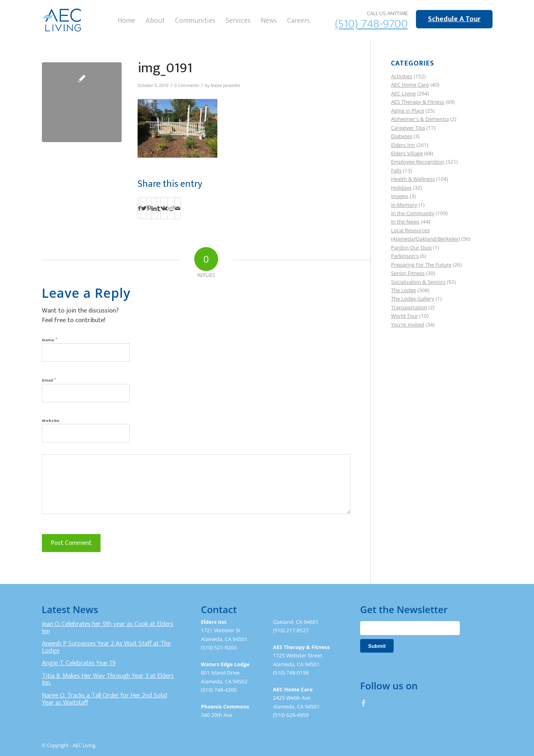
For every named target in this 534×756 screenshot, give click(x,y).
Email (49, 380)
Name (50, 339)
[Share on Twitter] (144, 208)
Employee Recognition (418, 162)
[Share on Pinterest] (149, 208)
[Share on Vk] (164, 208)
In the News (405, 222)
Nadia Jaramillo (225, 85)
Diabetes (401, 136)
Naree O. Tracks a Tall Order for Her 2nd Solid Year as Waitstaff (104, 699)
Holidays (401, 188)
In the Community (413, 213)
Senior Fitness (408, 273)
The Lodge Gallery (412, 299)
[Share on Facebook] (139, 208)
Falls (396, 170)
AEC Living (403, 93)
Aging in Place (407, 111)
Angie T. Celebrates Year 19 (79, 663)
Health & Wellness (413, 179)
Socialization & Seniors (418, 282)
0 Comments (187, 85)
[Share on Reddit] (171, 208)
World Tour (404, 316)
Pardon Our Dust (411, 247)
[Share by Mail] (178, 208)
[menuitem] (126, 20)
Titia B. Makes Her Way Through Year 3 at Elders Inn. (108, 679)
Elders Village (407, 153)
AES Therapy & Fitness (418, 102)
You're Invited (407, 325)
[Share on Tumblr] (159, 208)
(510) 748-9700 (371, 24)
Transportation (409, 307)
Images (399, 196)
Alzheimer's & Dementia (420, 119)
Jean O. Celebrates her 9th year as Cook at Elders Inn (108, 627)
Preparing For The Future (421, 265)
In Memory (404, 205)
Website (51, 421)
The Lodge (403, 290)
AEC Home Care (410, 85)
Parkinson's (405, 256)
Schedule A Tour (454, 19)
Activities (402, 76)
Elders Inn (403, 145)
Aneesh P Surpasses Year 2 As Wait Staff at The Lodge (106, 647)
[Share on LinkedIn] (154, 208)
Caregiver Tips (408, 128)
